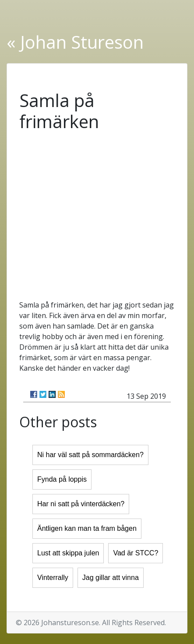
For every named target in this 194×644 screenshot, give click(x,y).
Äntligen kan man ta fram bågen (87, 528)
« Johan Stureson (75, 42)
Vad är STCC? (136, 553)
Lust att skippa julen (68, 553)
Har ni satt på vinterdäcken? (81, 504)
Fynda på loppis (62, 479)
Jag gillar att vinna (111, 578)
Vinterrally (53, 578)
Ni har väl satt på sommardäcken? (90, 455)
